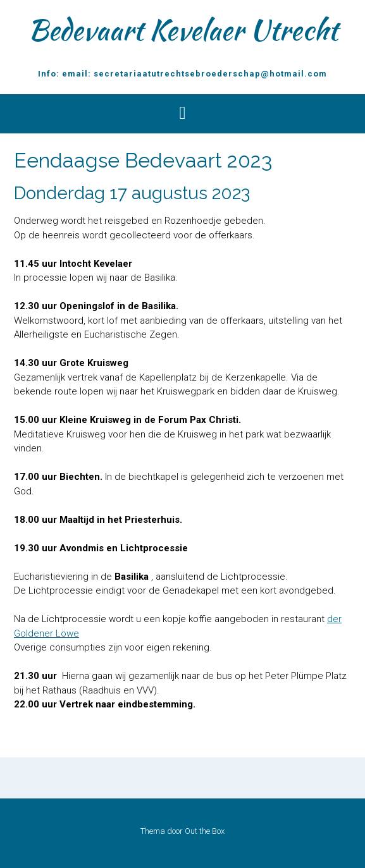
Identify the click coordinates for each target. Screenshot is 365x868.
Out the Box (205, 831)
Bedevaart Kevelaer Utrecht (183, 30)
